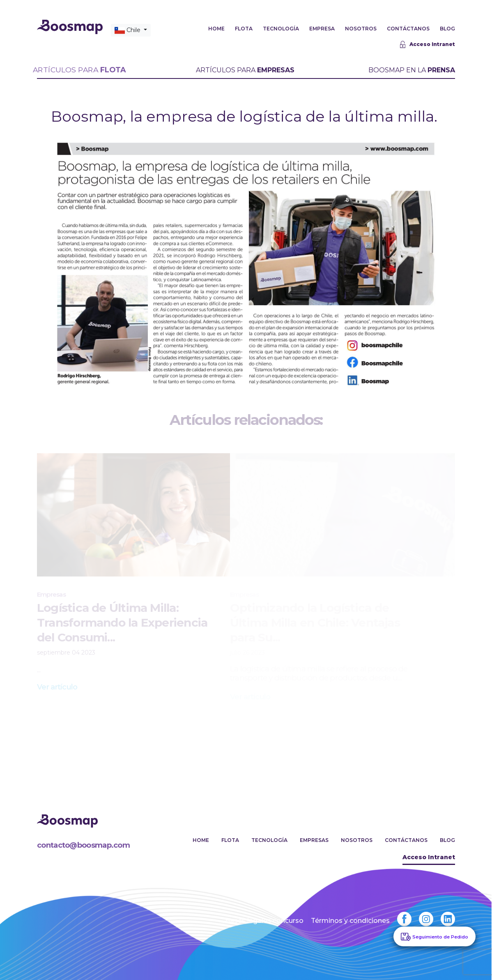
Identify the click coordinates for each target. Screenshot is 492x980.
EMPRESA (322, 29)
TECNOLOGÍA (281, 29)
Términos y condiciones (350, 921)
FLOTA (244, 29)
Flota (230, 840)
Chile (128, 30)
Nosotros (357, 840)
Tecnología (269, 840)
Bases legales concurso (264, 921)
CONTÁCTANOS (408, 29)
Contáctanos (406, 840)
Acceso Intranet (428, 44)
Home (201, 840)
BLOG (447, 29)
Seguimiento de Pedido (440, 937)
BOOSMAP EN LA (412, 70)
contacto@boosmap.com (83, 845)
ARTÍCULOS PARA (79, 70)
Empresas (314, 840)
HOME (216, 29)
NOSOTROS (361, 29)
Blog (447, 840)
